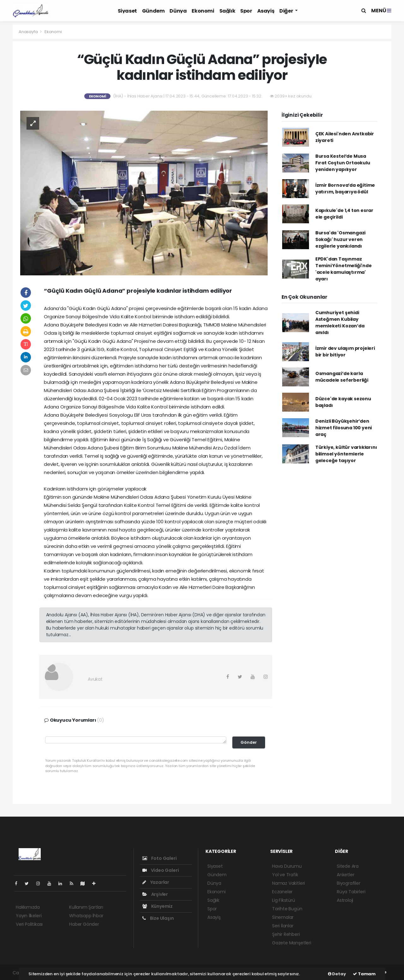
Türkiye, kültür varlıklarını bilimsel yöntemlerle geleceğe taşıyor (346, 454)
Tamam (364, 974)
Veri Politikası (29, 924)
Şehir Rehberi (286, 934)
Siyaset (127, 11)
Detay (337, 974)
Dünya (178, 11)
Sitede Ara (348, 866)
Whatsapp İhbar (86, 916)
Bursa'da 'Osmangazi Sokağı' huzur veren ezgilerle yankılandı (340, 239)
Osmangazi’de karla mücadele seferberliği (342, 377)
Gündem (153, 11)
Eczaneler (282, 892)
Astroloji (345, 900)
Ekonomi (203, 11)
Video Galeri (160, 870)
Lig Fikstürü (284, 900)
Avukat (95, 679)
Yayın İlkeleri (29, 916)
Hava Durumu (287, 866)
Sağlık (227, 11)
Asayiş (266, 11)
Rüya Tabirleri (351, 892)
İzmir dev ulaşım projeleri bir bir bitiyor (345, 352)
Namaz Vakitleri (288, 883)
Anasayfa (29, 32)
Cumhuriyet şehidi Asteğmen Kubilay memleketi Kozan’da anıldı (340, 323)
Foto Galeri (160, 858)
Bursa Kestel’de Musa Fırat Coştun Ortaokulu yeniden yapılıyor (343, 163)
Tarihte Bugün (287, 909)
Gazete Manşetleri (292, 943)
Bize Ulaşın (158, 918)
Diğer (287, 11)
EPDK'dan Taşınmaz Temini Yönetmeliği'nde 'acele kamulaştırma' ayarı (344, 269)
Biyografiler (349, 883)
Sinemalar (283, 917)
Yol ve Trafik (285, 875)
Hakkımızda (28, 907)
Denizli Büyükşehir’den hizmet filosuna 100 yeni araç (344, 428)
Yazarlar (156, 882)
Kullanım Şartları (86, 907)
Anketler (345, 875)
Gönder (249, 742)
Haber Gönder (84, 924)
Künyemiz (157, 906)
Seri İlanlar (283, 926)
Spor (246, 11)
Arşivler (155, 894)
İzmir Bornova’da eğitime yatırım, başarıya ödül (345, 188)
